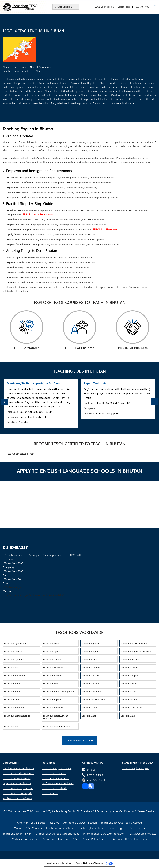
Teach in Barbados (52, 676)
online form (27, 454)
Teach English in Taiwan (17, 834)
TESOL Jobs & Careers (54, 773)
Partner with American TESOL (60, 839)
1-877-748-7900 (142, 7)
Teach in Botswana (91, 692)
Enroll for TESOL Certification (18, 768)
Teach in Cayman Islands (17, 716)
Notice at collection (59, 864)
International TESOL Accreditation (104, 834)
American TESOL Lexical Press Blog (38, 823)
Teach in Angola (51, 651)
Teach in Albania (51, 643)
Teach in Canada (90, 708)
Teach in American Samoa (134, 643)
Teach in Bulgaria (52, 700)
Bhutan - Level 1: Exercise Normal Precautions (27, 67)
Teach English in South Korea (127, 828)
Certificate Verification (25, 839)
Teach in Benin (50, 684)
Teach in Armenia (52, 659)
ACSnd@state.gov (12, 587)
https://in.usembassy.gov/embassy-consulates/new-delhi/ (33, 595)
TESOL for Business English (17, 793)
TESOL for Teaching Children (18, 788)
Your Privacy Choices (90, 864)
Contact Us (93, 770)
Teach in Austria (12, 668)
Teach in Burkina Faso (93, 700)
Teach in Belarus (90, 676)
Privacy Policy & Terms (95, 839)
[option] (41, 403)
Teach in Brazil (128, 692)
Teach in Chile (128, 716)
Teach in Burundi (129, 700)
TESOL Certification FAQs (56, 778)
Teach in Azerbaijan (53, 668)
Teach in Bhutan (129, 684)
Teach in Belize (12, 684)
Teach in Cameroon (53, 708)
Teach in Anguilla (91, 651)
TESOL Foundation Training (17, 778)
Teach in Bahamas (91, 668)
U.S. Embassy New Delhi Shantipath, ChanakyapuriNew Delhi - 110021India (42, 555)
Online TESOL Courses (28, 828)
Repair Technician (96, 383)
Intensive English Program (136, 768)
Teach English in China (60, 828)
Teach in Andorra (13, 651)
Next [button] (155, 402)
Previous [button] (4, 402)
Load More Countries (79, 741)
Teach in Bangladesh (15, 676)
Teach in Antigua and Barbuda (136, 651)
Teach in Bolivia (12, 692)
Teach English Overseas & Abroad (121, 823)
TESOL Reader (50, 793)
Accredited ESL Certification (80, 823)
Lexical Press (124, 7)
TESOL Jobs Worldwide (55, 788)
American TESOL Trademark (130, 839)
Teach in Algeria (90, 643)
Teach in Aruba (89, 659)
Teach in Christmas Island (56, 726)
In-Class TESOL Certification (17, 798)
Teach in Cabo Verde (131, 708)
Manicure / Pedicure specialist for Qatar (34, 383)
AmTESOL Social (96, 780)
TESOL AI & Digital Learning (57, 768)
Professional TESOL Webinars (58, 783)
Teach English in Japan (91, 828)
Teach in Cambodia (14, 708)
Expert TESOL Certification (17, 783)
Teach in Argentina (14, 659)
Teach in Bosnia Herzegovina (58, 692)
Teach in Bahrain (129, 668)
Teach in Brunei (12, 700)
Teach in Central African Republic (55, 717)
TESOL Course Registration (38, 214)
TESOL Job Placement (105, 229)
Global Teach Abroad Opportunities (57, 834)
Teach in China (11, 726)
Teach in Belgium (130, 676)
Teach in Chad (89, 716)
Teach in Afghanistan (15, 643)
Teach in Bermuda (91, 684)
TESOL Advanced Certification (18, 773)
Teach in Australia (130, 659)
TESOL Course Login (104, 7)
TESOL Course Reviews (142, 834)
